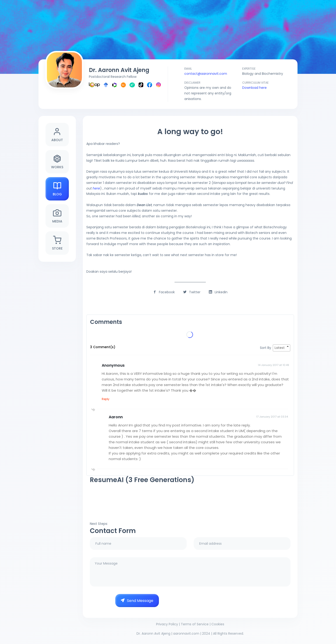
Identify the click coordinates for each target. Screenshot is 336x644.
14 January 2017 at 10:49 (273, 365)
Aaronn (116, 417)
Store (57, 243)
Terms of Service (195, 624)
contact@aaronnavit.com (206, 74)
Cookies (218, 624)
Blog (57, 189)
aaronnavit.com (186, 633)
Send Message (137, 601)
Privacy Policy (167, 624)
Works (57, 162)
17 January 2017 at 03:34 (272, 417)
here (96, 188)
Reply (106, 399)
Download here (254, 88)
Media (57, 216)
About (57, 135)
